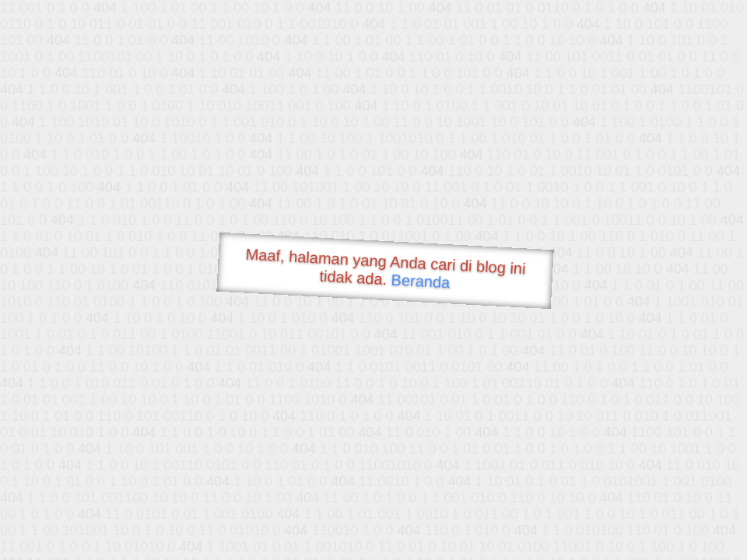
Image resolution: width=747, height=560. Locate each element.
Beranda (421, 281)
